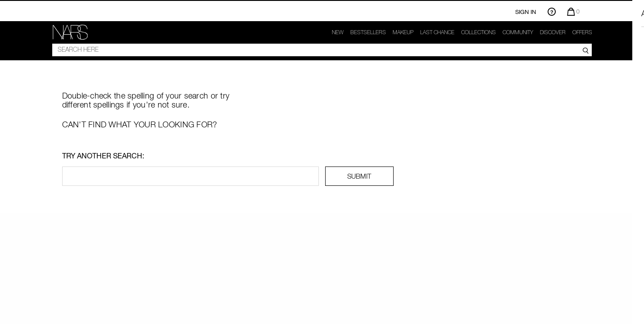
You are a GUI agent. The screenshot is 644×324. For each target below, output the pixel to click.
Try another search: (103, 156)
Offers (582, 32)
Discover (553, 32)
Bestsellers (368, 32)
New (338, 32)
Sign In (526, 12)
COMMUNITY (518, 32)
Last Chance (437, 32)
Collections (478, 32)
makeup (403, 32)
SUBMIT (359, 176)
